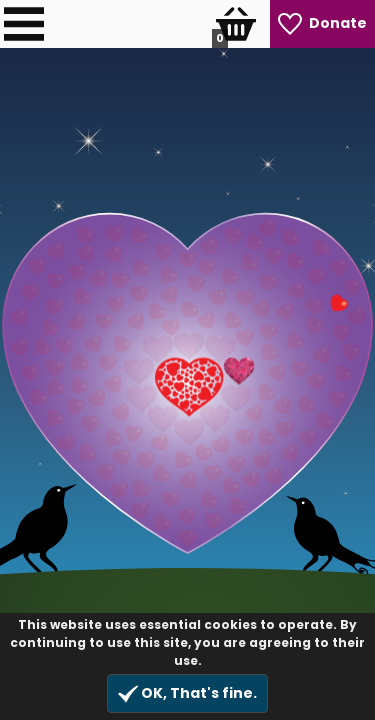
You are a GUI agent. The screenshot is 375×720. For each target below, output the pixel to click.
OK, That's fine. (187, 693)
